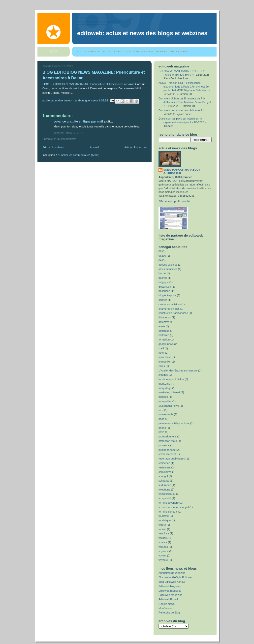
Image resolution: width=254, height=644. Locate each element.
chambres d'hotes (169, 309)
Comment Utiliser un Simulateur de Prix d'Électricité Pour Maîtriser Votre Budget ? (185, 102)
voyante (163, 560)
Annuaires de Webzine (172, 573)
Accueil (94, 147)
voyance (163, 551)
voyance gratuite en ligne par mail (78, 122)
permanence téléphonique (174, 423)
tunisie (162, 529)
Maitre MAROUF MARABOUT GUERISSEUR (182, 171)
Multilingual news (169, 406)
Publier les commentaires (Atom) (79, 155)
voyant (162, 555)
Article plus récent (53, 147)
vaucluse (164, 533)
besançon (164, 291)
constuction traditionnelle (173, 313)
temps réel (165, 498)
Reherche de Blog (169, 613)
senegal (163, 476)
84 (160, 260)
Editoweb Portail (168, 599)
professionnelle (168, 436)
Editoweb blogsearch (171, 586)
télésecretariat (167, 494)
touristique (165, 520)
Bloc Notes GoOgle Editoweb (176, 577)
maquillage (165, 388)
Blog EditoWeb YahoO (172, 582)
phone (162, 428)
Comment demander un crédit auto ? (180, 110)
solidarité (164, 481)
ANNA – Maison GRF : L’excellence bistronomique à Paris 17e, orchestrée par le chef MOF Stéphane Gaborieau (184, 87)
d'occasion (165, 317)
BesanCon (165, 287)
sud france (165, 485)
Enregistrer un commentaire (59, 139)
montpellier (165, 401)
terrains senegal (168, 512)
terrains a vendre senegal (174, 507)
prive (161, 432)
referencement (167, 454)
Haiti (161, 348)
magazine (164, 384)
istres (162, 366)
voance (163, 542)
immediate (165, 357)
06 (160, 251)
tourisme (164, 516)
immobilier (165, 362)
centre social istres (170, 304)
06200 (162, 256)
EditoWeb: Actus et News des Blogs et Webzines (142, 33)
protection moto (168, 441)
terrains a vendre (169, 503)
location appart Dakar (171, 379)
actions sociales (168, 265)
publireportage (167, 450)
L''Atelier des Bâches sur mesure (178, 370)
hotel (161, 353)
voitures (163, 547)
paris (161, 419)
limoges (163, 375)
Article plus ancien (135, 147)
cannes (163, 300)
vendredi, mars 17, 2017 (68, 133)
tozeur (162, 525)
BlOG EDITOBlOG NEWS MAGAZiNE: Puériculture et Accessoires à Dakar (88, 84)
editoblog (164, 331)
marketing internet (169, 392)
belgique (164, 282)
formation (164, 339)
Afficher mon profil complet (174, 201)
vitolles (163, 538)
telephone (164, 490)
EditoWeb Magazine (170, 595)
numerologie (166, 414)
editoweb (164, 335)
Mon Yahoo (165, 608)
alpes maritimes (168, 269)
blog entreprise (167, 295)
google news (166, 344)
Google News (167, 604)
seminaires (165, 472)
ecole (162, 326)
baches (163, 278)
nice (161, 410)
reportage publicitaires (172, 459)
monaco (163, 397)
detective (164, 322)
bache (162, 273)
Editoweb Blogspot (170, 591)
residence (164, 463)
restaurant (165, 467)
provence (164, 445)
